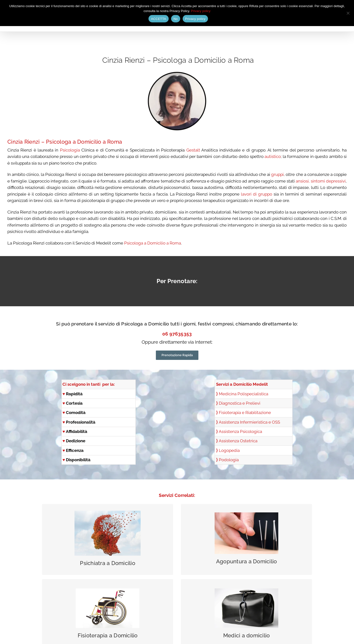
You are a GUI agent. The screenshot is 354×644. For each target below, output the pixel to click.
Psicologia (70, 150)
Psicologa (59, 142)
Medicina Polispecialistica (243, 394)
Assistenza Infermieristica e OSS (249, 422)
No (176, 19)
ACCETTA (158, 19)
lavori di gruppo (257, 194)
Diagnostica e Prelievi (240, 403)
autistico (273, 156)
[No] (348, 13)
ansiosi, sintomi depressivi (321, 181)
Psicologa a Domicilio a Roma (153, 243)
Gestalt (193, 150)
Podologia (229, 460)
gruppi (277, 174)
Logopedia (229, 450)
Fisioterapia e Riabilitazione (245, 413)
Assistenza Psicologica (240, 431)
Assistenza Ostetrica (238, 441)
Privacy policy (201, 11)
